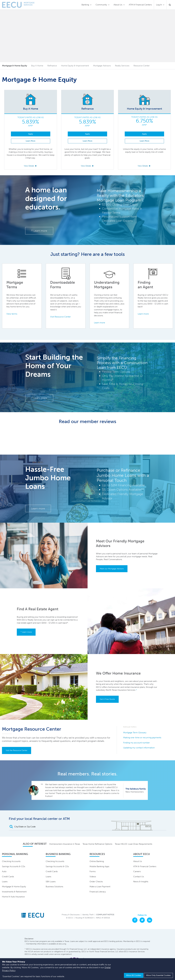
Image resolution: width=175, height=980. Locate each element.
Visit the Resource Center (17, 750)
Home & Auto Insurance (13, 897)
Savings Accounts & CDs (14, 866)
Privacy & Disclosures (71, 915)
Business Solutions (54, 887)
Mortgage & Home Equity (14, 887)
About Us (118, 5)
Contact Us (139, 877)
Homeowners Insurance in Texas (65, 844)
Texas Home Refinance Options (97, 844)
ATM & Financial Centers (140, 5)
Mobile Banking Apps (99, 866)
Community (101, 5)
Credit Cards (8, 877)
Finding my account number (136, 743)
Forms (93, 871)
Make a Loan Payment (100, 887)
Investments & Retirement (14, 892)
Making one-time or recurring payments (142, 738)
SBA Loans (51, 882)
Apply (31, 134)
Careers (137, 871)
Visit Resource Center (60, 317)
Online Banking (97, 861)
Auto (4, 871)
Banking (85, 5)
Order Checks (96, 882)
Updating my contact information (139, 748)
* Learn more (26, 632)
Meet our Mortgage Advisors (112, 569)
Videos (93, 877)
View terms (12, 314)
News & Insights (141, 882)
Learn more (39, 231)
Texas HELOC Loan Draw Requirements (134, 844)
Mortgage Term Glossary (135, 733)
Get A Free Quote (107, 699)
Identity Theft (88, 915)
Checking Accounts (11, 861)
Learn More (31, 141)
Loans (5, 882)
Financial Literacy (98, 892)
